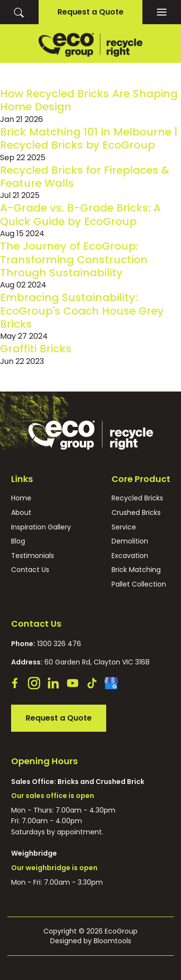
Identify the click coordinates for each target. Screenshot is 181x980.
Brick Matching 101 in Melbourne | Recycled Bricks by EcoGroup (89, 138)
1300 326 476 (46, 644)
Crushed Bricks (136, 513)
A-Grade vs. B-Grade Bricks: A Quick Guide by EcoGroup (80, 214)
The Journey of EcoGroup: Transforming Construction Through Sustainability (74, 259)
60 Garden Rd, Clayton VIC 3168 (80, 662)
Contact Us (30, 570)
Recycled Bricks (137, 498)
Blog (18, 541)
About (21, 513)
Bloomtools (112, 941)
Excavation (130, 556)
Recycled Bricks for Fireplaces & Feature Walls (85, 177)
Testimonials (33, 556)
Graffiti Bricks (36, 349)
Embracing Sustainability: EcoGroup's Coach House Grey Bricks (82, 311)
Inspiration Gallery (41, 527)
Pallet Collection (139, 584)
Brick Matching (136, 570)
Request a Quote (90, 12)
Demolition (130, 541)
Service (124, 527)
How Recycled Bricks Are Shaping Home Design (89, 100)
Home (21, 498)
